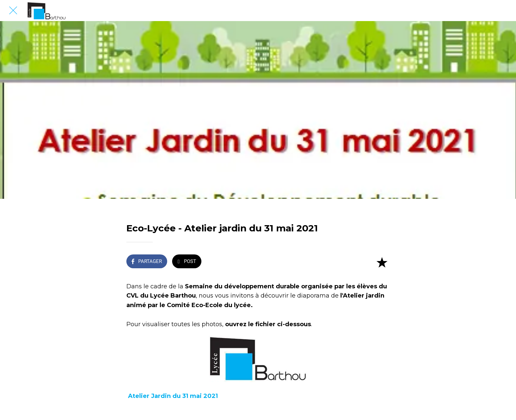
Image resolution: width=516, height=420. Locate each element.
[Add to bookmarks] (382, 262)
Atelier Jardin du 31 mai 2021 (173, 396)
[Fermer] (13, 11)
